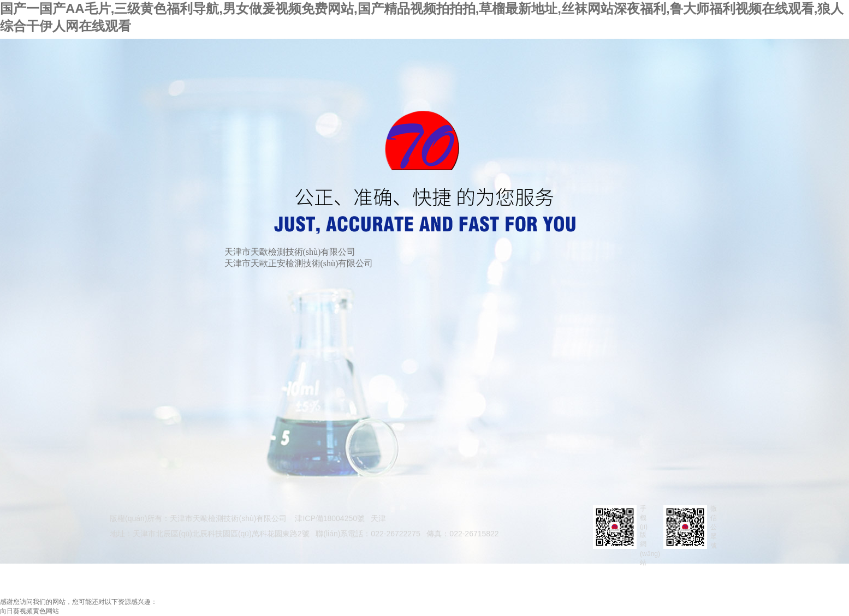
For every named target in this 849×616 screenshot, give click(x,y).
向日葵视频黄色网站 (29, 611)
